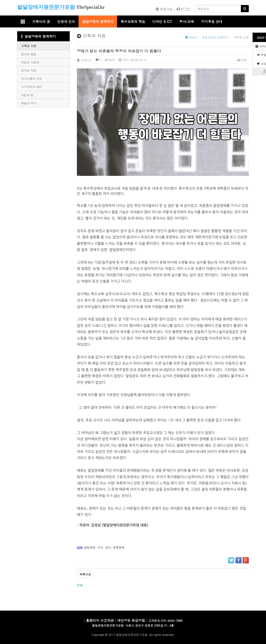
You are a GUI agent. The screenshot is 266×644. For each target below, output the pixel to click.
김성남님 (85, 60)
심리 (108, 547)
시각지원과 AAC (32, 86)
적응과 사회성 (30, 62)
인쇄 (242, 60)
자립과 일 (27, 95)
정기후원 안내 (212, 21)
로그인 (183, 9)
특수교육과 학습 (133, 21)
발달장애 (90, 547)
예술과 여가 (29, 103)
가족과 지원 (29, 46)
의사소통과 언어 (32, 78)
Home (191, 37)
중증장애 (119, 547)
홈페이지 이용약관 (100, 620)
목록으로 (85, 574)
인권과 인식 (66, 21)
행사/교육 (187, 21)
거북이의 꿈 (41, 21)
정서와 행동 (29, 54)
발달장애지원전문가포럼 (46, 7)
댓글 (80, 585)
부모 (100, 547)
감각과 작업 (29, 70)
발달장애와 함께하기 (98, 21)
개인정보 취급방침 (131, 620)
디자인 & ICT (162, 21)
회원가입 (164, 9)
